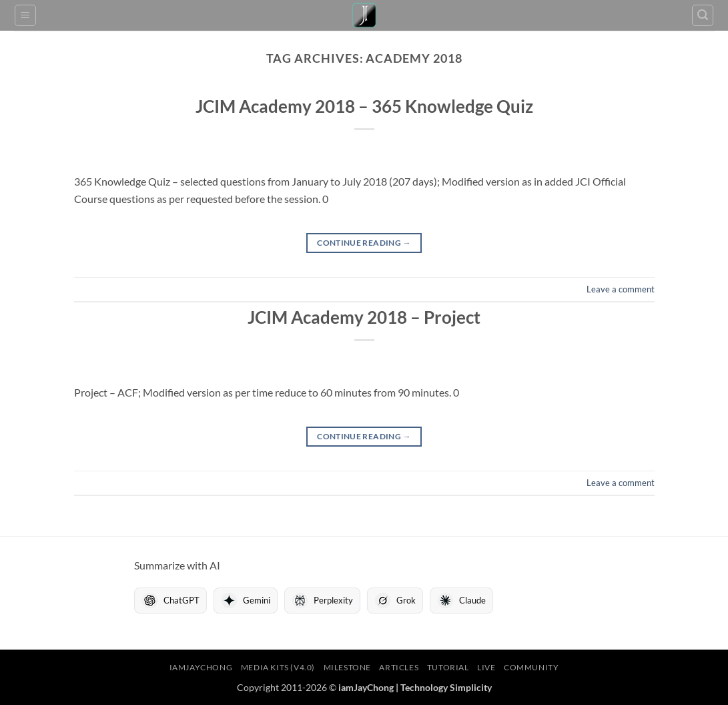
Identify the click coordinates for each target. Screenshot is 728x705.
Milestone (348, 667)
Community (531, 667)
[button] (25, 15)
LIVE (486, 667)
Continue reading (364, 243)
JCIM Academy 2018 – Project (364, 317)
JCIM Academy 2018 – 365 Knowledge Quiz (364, 106)
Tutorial (448, 667)
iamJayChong (201, 667)
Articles (399, 667)
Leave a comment (621, 289)
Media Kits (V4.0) (278, 667)
